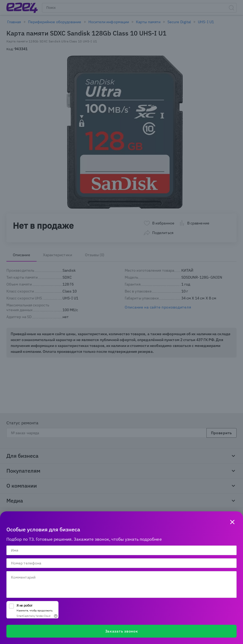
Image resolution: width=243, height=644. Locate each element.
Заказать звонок (122, 631)
